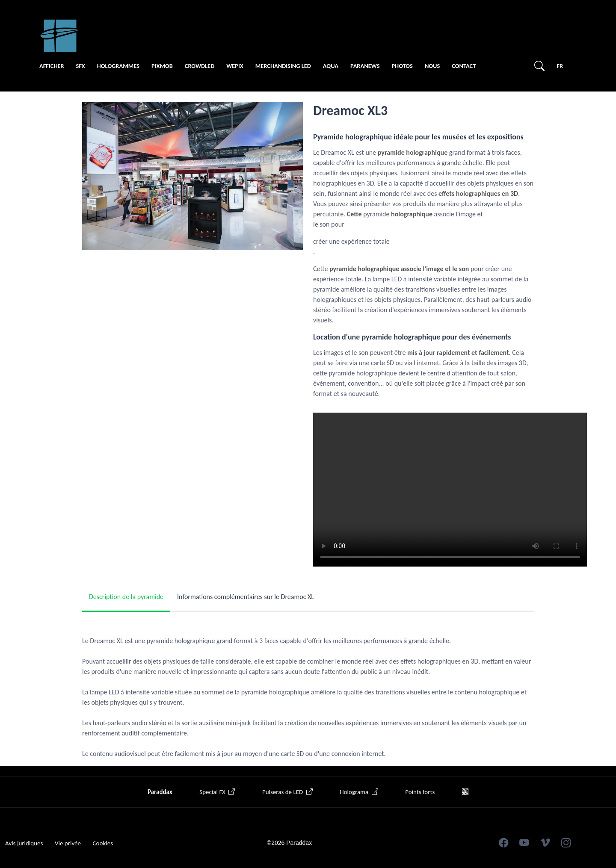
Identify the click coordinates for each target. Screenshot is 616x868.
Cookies (103, 843)
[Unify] (60, 36)
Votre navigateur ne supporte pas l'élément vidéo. (450, 490)
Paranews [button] (365, 66)
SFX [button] (81, 66)
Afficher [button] (52, 66)
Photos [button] (402, 66)
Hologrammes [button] (118, 66)
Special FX (217, 792)
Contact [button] (464, 66)
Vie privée (68, 843)
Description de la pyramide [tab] (126, 597)
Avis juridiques (24, 843)
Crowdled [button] (200, 66)
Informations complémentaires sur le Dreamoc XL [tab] (246, 597)
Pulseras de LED (287, 792)
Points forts (420, 792)
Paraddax (160, 792)
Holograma (359, 792)
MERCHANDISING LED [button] (283, 66)
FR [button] (560, 66)
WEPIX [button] (235, 66)
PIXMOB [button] (162, 66)
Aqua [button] (331, 66)
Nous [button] (432, 66)
